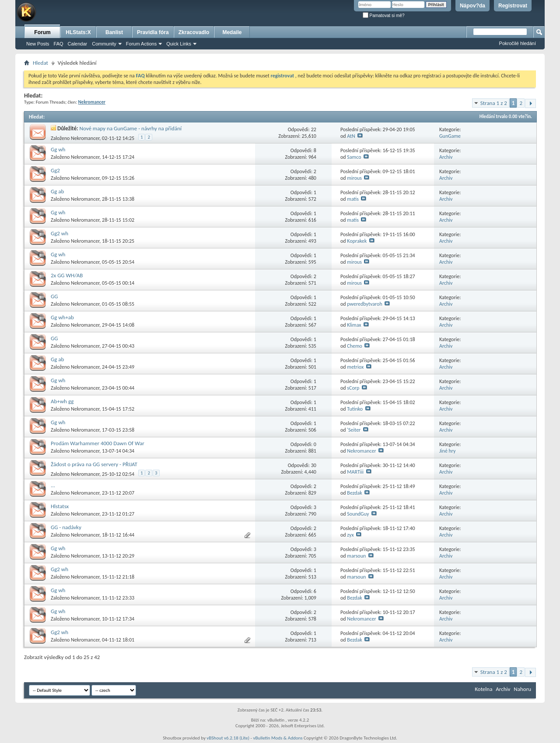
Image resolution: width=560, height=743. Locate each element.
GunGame (450, 136)
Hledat (40, 63)
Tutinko (355, 409)
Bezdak (354, 493)
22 (314, 129)
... (53, 485)
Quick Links (179, 44)
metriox (355, 367)
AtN (351, 136)
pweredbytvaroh (364, 304)
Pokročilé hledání (518, 43)
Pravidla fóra (153, 32)
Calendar (78, 44)
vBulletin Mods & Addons (278, 738)
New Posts (38, 44)
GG (54, 296)
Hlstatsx (60, 506)
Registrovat (513, 6)
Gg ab (57, 191)
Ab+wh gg (62, 401)
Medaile (232, 32)
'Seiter (354, 430)
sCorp (353, 388)
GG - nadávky (66, 527)
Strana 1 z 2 (494, 103)
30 (314, 465)
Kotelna (483, 689)
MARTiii (355, 472)
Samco (354, 157)
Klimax (354, 325)
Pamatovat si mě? (384, 16)
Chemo (355, 346)
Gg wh (58, 149)
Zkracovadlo (194, 32)
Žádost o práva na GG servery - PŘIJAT (94, 464)
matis (353, 199)
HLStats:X (78, 32)
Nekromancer (85, 138)
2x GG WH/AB (67, 275)
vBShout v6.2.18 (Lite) (228, 738)
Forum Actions (141, 44)
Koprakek (357, 241)
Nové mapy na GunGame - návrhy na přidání (131, 128)
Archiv (446, 157)
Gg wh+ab (62, 317)
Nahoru (522, 689)
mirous (354, 178)
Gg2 (55, 170)
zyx (350, 535)
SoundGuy (358, 514)
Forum (42, 32)
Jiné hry (448, 451)
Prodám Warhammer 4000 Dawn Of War (98, 443)
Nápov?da (472, 6)
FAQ (59, 44)
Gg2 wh (59, 233)
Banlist (114, 32)
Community (104, 44)
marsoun (356, 556)
